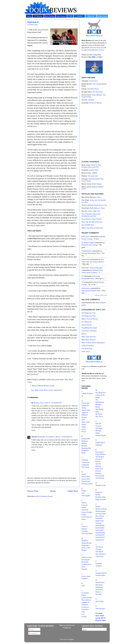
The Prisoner (100, 478)
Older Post (73, 491)
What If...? (99, 592)
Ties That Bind (97, 92)
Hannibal (85, 541)
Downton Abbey (87, 484)
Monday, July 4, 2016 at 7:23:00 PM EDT (48, 403)
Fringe (84, 514)
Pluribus (98, 466)
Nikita (98, 433)
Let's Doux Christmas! (89, 331)
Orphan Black (100, 442)
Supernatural (100, 540)
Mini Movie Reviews (89, 340)
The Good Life (93, 176)
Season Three (94, 170)
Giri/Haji (85, 531)
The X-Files (100, 601)
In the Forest (93, 81)
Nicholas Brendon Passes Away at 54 (94, 205)
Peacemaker (100, 452)
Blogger (71, 639)
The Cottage (97, 84)
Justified (84, 578)
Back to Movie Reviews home (43, 386)
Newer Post (33, 491)
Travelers (99, 549)
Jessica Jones (86, 576)
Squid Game (100, 521)
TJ (82, 276)
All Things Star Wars (89, 316)
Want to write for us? (67, 625)
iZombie (84, 569)
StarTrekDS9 (100, 525)
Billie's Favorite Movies (90, 319)
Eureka (84, 491)
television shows (95, 48)
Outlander (99, 445)
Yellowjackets (100, 608)
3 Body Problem (87, 393)
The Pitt (98, 464)
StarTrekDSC (100, 528)
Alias (83, 420)
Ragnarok (99, 492)
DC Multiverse (87, 322)
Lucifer (84, 617)
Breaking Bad (86, 448)
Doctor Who (86, 477)
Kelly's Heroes (97, 184)
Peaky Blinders (101, 454)
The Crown (85, 467)
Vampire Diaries (101, 573)
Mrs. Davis (99, 416)
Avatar (84, 431)
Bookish (84, 446)
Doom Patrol (86, 481)
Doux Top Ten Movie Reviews (92, 222)
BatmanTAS (86, 439)
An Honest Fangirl (88, 242)
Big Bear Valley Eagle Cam (91, 211)
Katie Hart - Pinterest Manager (92, 268)
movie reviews (99, 50)
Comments (33, 633)
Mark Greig (39, 390)
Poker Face (99, 469)
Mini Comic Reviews (89, 337)
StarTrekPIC (100, 530)
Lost (83, 614)
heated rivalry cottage (90, 245)
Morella (34, 437)
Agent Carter (86, 410)
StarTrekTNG (100, 535)
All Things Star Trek (88, 313)
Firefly (84, 507)
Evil (83, 493)
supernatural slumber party (91, 291)
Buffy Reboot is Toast (97, 208)
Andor (84, 424)
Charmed (85, 460)
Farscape (85, 505)
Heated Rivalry (87, 543)
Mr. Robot (99, 414)
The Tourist (99, 547)
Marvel (84, 334)
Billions (84, 443)
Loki (83, 612)
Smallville (99, 518)
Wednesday (99, 587)
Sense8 (98, 506)
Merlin (98, 407)
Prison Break (100, 476)
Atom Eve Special (95, 103)
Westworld (99, 589)
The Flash (85, 510)
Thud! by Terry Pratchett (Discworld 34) (91, 166)
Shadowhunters (101, 511)
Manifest (98, 405)
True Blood (99, 552)
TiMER (94, 173)
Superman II (33, 22)
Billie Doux (86, 236)
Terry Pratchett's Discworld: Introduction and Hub (91, 215)
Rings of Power (101, 499)
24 (82, 396)
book (89, 50)
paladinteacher (86, 251)
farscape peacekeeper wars (91, 253)
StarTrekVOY (100, 537)
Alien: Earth (86, 422)
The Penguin (100, 457)
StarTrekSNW (100, 533)
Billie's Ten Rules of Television (92, 228)
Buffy (83, 453)
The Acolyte (86, 403)
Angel (84, 427)
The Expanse (86, 496)
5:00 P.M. (91, 100)
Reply (33, 430)
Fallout (84, 503)
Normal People (101, 435)
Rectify (98, 495)
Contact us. (67, 628)
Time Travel (86, 351)
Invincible (85, 562)
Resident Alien (100, 497)
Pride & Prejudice (88, 346)
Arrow (84, 429)
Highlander (85, 545)
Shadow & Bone (101, 509)
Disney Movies (87, 325)
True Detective (100, 554)
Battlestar (85, 441)
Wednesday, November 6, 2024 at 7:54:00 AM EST (55, 437)
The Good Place (87, 533)
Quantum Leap (100, 485)
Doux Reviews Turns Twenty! (92, 219)
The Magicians (100, 393)
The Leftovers (86, 600)
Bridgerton (85, 450)
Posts (31, 629)
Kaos (83, 586)
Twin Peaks (99, 556)
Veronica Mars (100, 575)
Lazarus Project (87, 598)
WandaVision (100, 582)
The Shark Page (87, 349)
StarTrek (98, 523)
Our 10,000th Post (88, 225)
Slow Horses (100, 516)
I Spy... (99, 197)
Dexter (84, 474)
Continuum (85, 465)
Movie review (48, 390)
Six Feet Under (101, 514)
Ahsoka (84, 417)
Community (86, 462)
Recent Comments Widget (102, 295)
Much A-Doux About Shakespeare (93, 343)
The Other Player (93, 89)
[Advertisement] (94, 132)
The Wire (99, 594)
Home (53, 491)
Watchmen (99, 585)
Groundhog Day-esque (89, 328)
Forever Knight (87, 512)
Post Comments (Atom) (45, 496)
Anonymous (86, 259)
